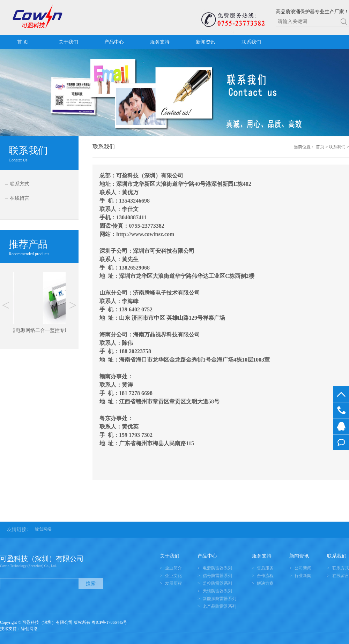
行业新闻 (303, 576)
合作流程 (265, 576)
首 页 (23, 42)
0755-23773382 (341, 410)
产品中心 (114, 42)
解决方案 (265, 583)
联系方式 (20, 184)
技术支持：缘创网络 (19, 629)
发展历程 (173, 583)
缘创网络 (43, 529)
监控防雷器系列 (217, 583)
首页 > (322, 147)
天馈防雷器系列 (217, 591)
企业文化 (173, 576)
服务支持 (160, 42)
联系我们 (251, 42)
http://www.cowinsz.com (145, 234)
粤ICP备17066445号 (109, 622)
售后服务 (265, 568)
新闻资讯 (206, 42)
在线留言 (20, 198)
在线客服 (341, 426)
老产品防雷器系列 (220, 606)
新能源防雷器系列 (220, 599)
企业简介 (173, 568)
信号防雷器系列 (217, 576)
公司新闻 (303, 568)
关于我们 (68, 42)
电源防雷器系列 (217, 568)
